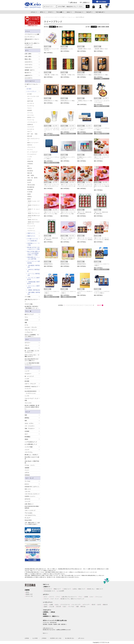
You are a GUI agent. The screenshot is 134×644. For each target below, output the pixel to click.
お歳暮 (51, 605)
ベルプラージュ (31, 231)
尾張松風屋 (30, 189)
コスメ (68, 12)
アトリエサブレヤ (32, 154)
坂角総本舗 (30, 161)
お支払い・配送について (79, 589)
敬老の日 (105, 605)
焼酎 (26, 323)
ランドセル (71, 607)
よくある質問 (61, 591)
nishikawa (27, 475)
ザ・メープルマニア (32, 152)
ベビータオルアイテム (30, 515)
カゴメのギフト (29, 78)
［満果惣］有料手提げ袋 (34, 290)
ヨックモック (31, 103)
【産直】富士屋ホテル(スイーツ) (34, 216)
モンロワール (31, 106)
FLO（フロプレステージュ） (33, 139)
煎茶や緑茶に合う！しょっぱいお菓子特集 (33, 258)
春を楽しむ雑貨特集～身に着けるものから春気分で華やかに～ (32, 407)
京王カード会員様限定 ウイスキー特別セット (32, 336)
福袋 (78, 607)
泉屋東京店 (30, 125)
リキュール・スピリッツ (31, 330)
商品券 (45, 614)
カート (107, 7)
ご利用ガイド (86, 2)
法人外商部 (35, 638)
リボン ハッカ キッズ (30, 510)
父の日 (99, 605)
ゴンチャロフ (31, 127)
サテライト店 (29, 596)
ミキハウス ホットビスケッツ (32, 494)
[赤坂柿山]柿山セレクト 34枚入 (51, 101)
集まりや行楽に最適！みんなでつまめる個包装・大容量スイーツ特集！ (33, 253)
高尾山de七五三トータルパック (32, 40)
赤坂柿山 (30, 196)
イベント (33, 12)
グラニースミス (31, 147)
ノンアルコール (29, 332)
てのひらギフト (47, 610)
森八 (28, 166)
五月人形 (59, 607)
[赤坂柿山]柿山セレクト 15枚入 (84, 75)
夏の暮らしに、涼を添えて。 (32, 455)
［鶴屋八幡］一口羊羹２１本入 (51, 75)
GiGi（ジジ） (28, 489)
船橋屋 (29, 199)
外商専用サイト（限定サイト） (51, 616)
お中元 (46, 605)
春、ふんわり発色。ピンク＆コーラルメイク (32, 352)
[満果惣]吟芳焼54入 (82, 264)
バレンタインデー (76, 605)
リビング (88, 12)
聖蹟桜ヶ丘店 (29, 594)
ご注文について (67, 589)
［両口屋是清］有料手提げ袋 (33, 266)
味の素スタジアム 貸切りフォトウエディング (32, 44)
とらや (29, 159)
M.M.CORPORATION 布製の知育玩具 (32, 507)
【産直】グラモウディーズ (33, 206)
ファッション (78, 12)
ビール (26, 325)
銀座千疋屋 (30, 101)
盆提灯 (46, 607)
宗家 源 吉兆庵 (31, 185)
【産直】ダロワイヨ (32, 220)
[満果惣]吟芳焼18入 (48, 264)
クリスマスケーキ (65, 605)
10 (93, 305)
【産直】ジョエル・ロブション (33, 202)
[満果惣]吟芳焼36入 (65, 264)
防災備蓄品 (27, 437)
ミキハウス (27, 492)
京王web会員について (49, 591)
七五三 (65, 607)
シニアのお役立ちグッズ (31, 442)
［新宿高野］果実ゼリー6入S (84, 49)
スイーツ (52, 597)
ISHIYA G (30, 145)
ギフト (42, 12)
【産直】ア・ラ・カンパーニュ (33, 210)
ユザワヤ (27, 473)
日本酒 (86, 597)
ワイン (81, 597)
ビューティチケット (30, 37)
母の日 (94, 605)
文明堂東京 (30, 164)
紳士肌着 (27, 381)
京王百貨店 (102, 642)
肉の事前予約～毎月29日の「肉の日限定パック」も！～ (32, 307)
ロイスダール (31, 129)
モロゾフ (30, 132)
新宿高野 (30, 110)
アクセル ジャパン (30, 465)
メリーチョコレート (32, 122)
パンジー (27, 470)
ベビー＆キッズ (99, 12)
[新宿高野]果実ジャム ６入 (67, 49)
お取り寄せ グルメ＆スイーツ (69, 597)
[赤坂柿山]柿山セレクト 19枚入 (101, 75)
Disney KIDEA (28, 520)
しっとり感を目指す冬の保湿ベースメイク (32, 364)
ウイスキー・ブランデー (31, 327)
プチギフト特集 (29, 304)
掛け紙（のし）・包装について (95, 589)
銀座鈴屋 (30, 180)
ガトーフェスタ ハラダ (33, 96)
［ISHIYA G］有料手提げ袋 (34, 270)
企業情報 (27, 638)
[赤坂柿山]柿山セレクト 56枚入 (68, 101)
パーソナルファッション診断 (32, 34)
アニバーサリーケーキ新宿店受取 (33, 262)
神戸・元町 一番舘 (32, 134)
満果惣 (29, 194)
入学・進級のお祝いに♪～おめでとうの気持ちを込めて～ (32, 523)
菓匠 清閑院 (31, 175)
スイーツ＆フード (30, 81)
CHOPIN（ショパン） (30, 496)
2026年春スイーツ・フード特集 (34, 244)
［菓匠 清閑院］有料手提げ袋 (34, 293)
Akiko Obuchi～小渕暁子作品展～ (32, 462)
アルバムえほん (29, 513)
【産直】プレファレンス (33, 213)
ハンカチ (27, 379)
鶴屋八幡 (30, 173)
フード (50, 12)
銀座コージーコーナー (33, 143)
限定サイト (45, 633)
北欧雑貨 (27, 468)
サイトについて (48, 589)
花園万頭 (30, 168)
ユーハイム (30, 113)
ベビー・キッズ (29, 478)
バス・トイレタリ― (30, 426)
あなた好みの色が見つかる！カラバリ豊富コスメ (32, 360)
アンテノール (31, 120)
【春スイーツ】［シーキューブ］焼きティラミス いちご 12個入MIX (102, 186)
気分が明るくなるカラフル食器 (32, 458)
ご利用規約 (44, 638)
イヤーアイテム (29, 452)
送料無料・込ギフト (30, 70)
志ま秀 (29, 182)
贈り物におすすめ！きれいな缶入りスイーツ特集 (33, 248)
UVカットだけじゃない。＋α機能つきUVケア (32, 356)
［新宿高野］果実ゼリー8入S (101, 49)
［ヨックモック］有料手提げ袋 (33, 279)
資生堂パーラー (31, 117)
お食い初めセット (29, 504)
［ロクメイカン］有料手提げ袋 (33, 287)
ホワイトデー (86, 605)
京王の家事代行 (29, 47)
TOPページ (46, 584)
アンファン (30, 150)
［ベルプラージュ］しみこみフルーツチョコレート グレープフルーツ (52, 130)
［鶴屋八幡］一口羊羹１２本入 (68, 75)
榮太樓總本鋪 (31, 187)
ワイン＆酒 (59, 12)
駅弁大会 (83, 607)
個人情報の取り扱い (70, 638)
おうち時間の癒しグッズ (31, 444)
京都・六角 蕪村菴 (32, 178)
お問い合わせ (73, 2)
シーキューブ (31, 228)
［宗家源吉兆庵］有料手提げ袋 (33, 283)
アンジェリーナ (31, 226)
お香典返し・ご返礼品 (49, 612)
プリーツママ (28, 403)
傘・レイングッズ (29, 376)
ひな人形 (52, 607)
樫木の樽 (30, 136)
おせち (57, 605)
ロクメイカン (31, 115)
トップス (30, 157)
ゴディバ (30, 99)
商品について (57, 589)
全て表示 (29, 89)
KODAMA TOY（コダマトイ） (32, 487)
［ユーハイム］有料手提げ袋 (33, 275)
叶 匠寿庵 (30, 192)
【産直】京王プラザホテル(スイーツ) (33, 223)
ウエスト (30, 108)
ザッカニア (27, 518)
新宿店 (27, 592)
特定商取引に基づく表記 (56, 638)
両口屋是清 (30, 171)
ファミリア (27, 501)
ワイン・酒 (28, 311)
